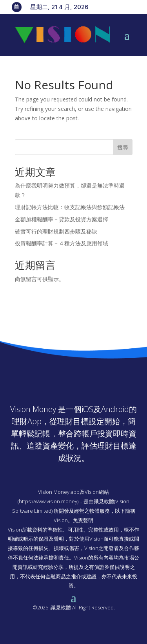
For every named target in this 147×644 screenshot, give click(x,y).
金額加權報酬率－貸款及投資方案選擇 (62, 219)
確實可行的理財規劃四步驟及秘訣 (56, 231)
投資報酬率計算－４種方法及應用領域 (62, 243)
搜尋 (123, 147)
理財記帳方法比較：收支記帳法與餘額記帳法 (70, 207)
